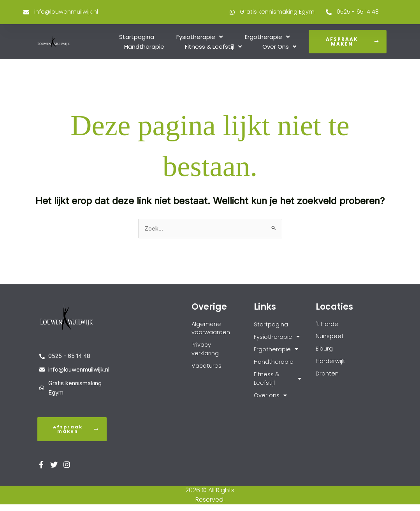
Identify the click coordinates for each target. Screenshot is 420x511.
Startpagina (137, 38)
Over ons (279, 47)
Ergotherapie (267, 38)
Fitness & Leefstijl (213, 47)
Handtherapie (144, 47)
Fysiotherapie (199, 38)
